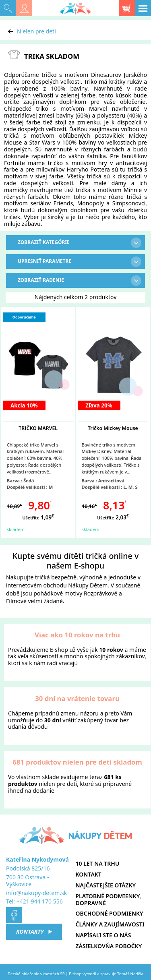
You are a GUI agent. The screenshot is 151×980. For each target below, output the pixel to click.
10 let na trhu (98, 863)
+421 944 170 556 (40, 901)
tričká (42, 577)
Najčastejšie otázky (106, 885)
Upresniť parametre (80, 262)
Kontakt (89, 874)
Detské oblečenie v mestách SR (36, 974)
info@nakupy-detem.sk (36, 893)
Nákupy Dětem (88, 585)
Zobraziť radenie (80, 281)
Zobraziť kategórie (80, 243)
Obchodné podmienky (110, 913)
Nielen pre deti (36, 31)
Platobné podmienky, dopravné (109, 899)
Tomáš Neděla (130, 974)
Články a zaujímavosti (110, 924)
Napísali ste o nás (103, 935)
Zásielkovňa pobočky (109, 946)
